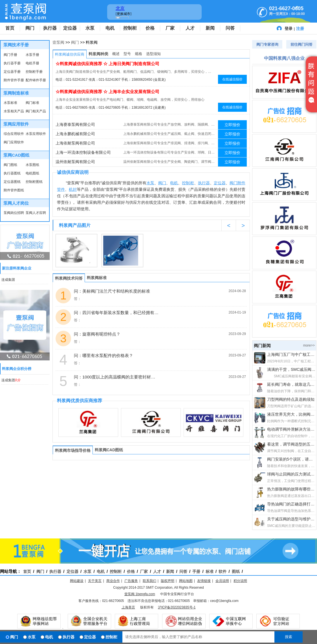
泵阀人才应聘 (36, 213)
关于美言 (95, 581)
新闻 (210, 28)
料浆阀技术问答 (69, 278)
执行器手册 (12, 63)
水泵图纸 (32, 165)
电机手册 (32, 63)
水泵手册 (32, 55)
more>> (309, 345)
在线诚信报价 (232, 79)
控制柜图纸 (34, 182)
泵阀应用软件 (16, 124)
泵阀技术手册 (16, 45)
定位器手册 (12, 72)
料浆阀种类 (98, 54)
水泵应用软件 (36, 134)
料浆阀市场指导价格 (73, 450)
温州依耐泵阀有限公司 (75, 162)
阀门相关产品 (36, 111)
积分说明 (240, 581)
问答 (230, 28)
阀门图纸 (10, 165)
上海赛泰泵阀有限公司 (75, 124)
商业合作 (113, 581)
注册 (300, 29)
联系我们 (149, 581)
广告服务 (131, 581)
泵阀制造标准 (16, 93)
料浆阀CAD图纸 (109, 450)
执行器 (50, 28)
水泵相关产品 (14, 111)
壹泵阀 (58, 42)
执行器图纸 (12, 173)
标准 (210, 571)
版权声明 (168, 581)
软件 (223, 571)
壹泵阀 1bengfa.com (140, 594)
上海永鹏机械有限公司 (75, 134)
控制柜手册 (34, 72)
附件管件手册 (14, 80)
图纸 (236, 571)
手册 (196, 571)
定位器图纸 (12, 182)
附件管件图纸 (14, 190)
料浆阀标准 (97, 278)
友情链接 (204, 581)
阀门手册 (10, 55)
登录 (289, 29)
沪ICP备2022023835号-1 (177, 607)
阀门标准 (32, 103)
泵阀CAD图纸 (16, 155)
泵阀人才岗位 (16, 203)
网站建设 (77, 581)
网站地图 (186, 581)
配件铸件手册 (36, 80)
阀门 (30, 28)
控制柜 (130, 28)
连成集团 (8, 280)
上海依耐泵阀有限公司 (75, 143)
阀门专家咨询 (267, 44)
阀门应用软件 (14, 142)
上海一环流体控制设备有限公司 (83, 152)
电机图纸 (32, 173)
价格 (150, 28)
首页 (10, 28)
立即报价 (232, 125)
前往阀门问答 (301, 44)
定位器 (70, 28)
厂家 (170, 28)
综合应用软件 (14, 134)
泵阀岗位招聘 (14, 213)
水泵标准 (10, 103)
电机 (110, 28)
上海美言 (128, 607)
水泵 (90, 28)
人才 (190, 28)
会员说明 (222, 581)
